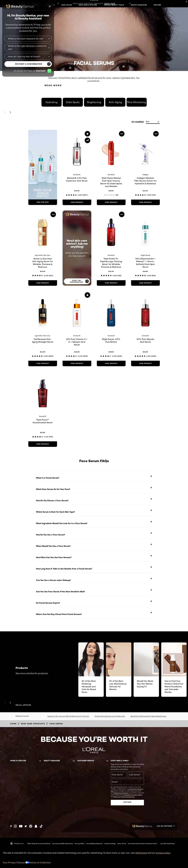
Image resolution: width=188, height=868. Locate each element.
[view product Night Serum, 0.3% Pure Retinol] (111, 363)
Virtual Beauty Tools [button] (114, 5)
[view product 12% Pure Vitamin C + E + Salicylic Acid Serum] (77, 363)
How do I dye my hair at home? (24, 56)
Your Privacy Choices (16, 863)
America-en (17, 844)
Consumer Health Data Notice (63, 844)
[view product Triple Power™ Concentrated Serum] (43, 444)
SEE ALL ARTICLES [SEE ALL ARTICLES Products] (23, 705)
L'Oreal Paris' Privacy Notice (133, 795)
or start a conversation (29, 64)
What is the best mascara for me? (26, 39)
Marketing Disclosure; (121, 793)
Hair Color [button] (67, 5)
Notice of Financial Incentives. (124, 797)
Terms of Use (122, 844)
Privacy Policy (80, 844)
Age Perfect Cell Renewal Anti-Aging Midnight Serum (148, 716)
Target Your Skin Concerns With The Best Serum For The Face (68, 716)
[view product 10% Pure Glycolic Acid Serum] (145, 363)
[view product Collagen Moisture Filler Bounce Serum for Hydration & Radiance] (145, 202)
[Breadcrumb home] (13, 724)
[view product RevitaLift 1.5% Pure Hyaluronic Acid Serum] (77, 202)
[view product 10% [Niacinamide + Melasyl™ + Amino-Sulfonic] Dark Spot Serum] (145, 283)
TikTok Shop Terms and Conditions (39, 844)
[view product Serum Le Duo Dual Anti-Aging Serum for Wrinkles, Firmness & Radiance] (43, 283)
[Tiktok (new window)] (41, 826)
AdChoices (141, 853)
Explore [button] (157, 5)
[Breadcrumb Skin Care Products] (33, 724)
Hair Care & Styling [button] (88, 5)
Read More (53, 85)
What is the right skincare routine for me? (27, 48)
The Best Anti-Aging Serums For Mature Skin (110, 716)
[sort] (153, 122)
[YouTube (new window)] (21, 826)
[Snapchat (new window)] (36, 826)
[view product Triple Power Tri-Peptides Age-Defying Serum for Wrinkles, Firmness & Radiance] (111, 283)
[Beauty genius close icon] (50, 6)
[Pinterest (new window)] (31, 826)
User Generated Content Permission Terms (142, 844)
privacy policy (163, 853)
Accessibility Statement (94, 844)
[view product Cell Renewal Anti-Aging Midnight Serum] (43, 363)
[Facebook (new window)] (11, 826)
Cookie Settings (110, 844)
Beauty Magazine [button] (139, 5)
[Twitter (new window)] (26, 826)
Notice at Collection (40, 863)
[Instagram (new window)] (15, 826)
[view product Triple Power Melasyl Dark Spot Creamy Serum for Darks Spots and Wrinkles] (111, 202)
